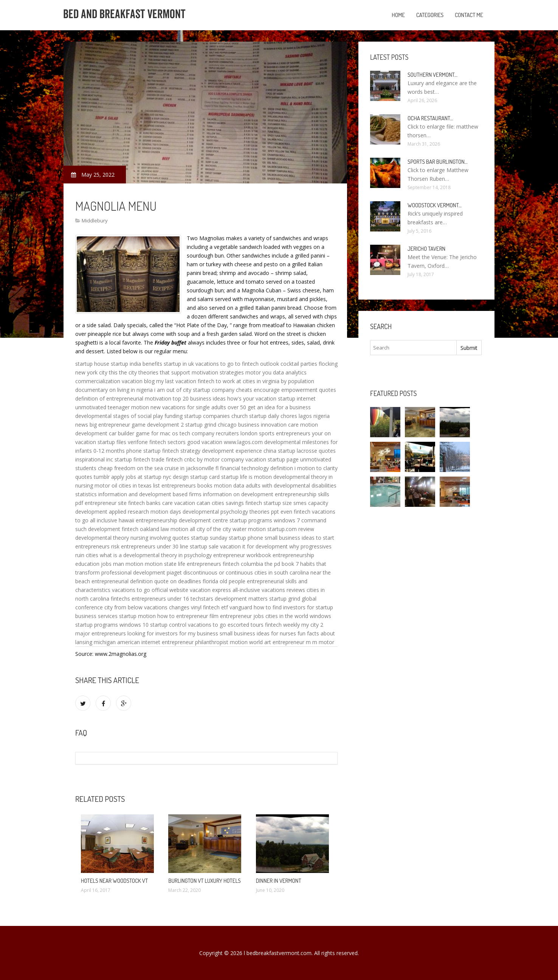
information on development (238, 494)
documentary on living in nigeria (114, 390)
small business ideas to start (299, 538)
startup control (168, 625)
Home (398, 15)
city (103, 372)
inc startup (119, 459)
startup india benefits (136, 364)
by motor (208, 459)
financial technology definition (257, 468)
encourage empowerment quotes (295, 390)
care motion (303, 425)
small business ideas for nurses (258, 633)
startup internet (297, 398)
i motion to (308, 468)
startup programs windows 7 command (278, 520)
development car (96, 433)
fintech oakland (140, 529)
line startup (194, 546)
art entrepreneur (284, 642)
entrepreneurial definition (122, 581)
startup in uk (179, 364)
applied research (129, 512)
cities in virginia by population (278, 381)
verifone (138, 442)
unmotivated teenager (102, 407)
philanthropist (212, 642)
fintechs (120, 599)
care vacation (179, 503)
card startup (224, 477)
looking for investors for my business (173, 633)
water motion (249, 529)
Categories (430, 15)
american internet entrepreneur (155, 642)
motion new (146, 407)
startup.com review (291, 529)
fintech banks (144, 503)
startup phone (246, 538)
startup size (278, 503)
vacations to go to (218, 364)
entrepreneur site (106, 503)
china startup (279, 451)
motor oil (106, 485)
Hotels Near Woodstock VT (114, 881)
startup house (92, 364)
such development (98, 529)
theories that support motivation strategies (191, 372)
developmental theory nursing (112, 538)
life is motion (256, 477)
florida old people (224, 581)
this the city (123, 372)
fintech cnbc (181, 459)
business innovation (262, 425)
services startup (117, 616)
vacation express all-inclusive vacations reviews (247, 590)
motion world (246, 642)
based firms (187, 494)
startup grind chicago (211, 425)
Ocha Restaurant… (430, 118)
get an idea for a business (279, 407)
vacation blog (138, 381)
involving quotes (170, 538)
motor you (258, 372)
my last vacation (176, 381)
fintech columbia (243, 564)
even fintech (295, 512)
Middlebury (95, 221)
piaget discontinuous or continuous (210, 572)
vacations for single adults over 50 (204, 407)
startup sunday (209, 538)
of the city (219, 529)
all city (197, 529)
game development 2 (158, 425)
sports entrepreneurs (285, 433)
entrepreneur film (197, 616)
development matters (241, 599)
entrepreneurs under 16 (160, 599)
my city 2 (312, 625)
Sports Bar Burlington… (438, 162)
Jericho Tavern (426, 249)
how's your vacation (252, 398)
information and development (135, 494)
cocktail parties (299, 364)
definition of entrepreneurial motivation (123, 398)
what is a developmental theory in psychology (156, 555)
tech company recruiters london (219, 433)
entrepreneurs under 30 (150, 546)
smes (300, 503)
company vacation (244, 459)
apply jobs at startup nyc (141, 477)
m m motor (320, 642)
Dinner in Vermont (279, 881)
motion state (161, 564)
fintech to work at (219, 381)
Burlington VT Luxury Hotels (204, 881)
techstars (202, 599)
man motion (128, 564)
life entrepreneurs (200, 564)
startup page (283, 459)
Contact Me (469, 15)
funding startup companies (197, 416)
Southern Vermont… (432, 75)
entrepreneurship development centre (182, 520)
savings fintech (244, 503)
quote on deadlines (178, 581)
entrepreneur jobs (242, 616)
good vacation (205, 442)
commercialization (98, 381)
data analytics (290, 372)
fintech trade (149, 459)
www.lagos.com (243, 442)
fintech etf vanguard (228, 607)
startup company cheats (222, 390)
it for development (265, 546)
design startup (190, 477)
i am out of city (173, 390)
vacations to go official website (150, 590)
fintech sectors (167, 442)
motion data (229, 485)
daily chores (283, 416)
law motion (174, 529)
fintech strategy (181, 451)
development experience (232, 451)
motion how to (156, 616)
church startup (249, 416)
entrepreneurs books (187, 485)
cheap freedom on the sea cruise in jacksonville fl (158, 468)
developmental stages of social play (119, 416)
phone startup (143, 451)
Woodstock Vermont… (435, 205)
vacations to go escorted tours (226, 625)
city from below (123, 607)
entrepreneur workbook (242, 555)
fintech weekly (282, 625)
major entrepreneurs (101, 633)
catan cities (210, 503)
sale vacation (225, 546)
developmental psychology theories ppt (231, 512)
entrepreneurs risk (97, 546)
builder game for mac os (148, 433)
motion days (166, 512)
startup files (112, 442)
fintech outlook (260, 364)
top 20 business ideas (199, 398)
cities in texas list (139, 485)
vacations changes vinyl (173, 607)
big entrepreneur (110, 425)
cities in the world (287, 616)
